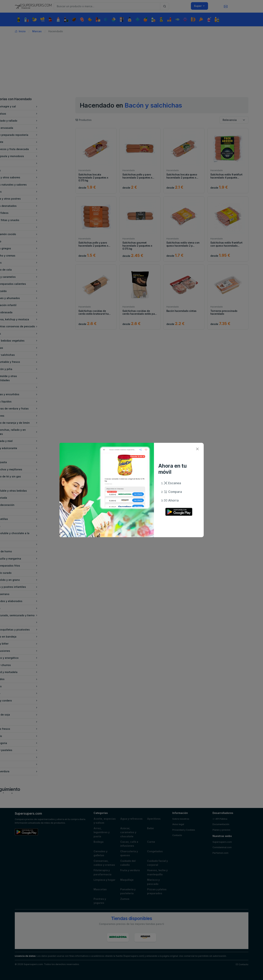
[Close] (197, 449)
